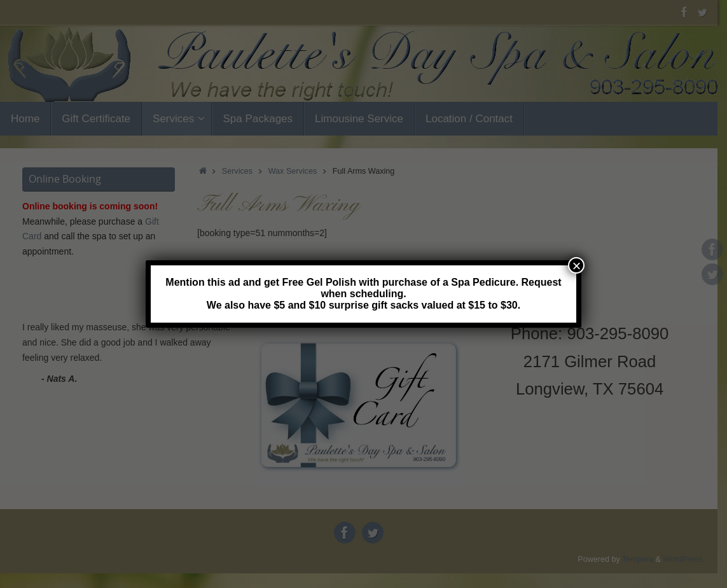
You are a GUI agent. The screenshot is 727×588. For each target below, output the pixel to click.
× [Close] (576, 265)
